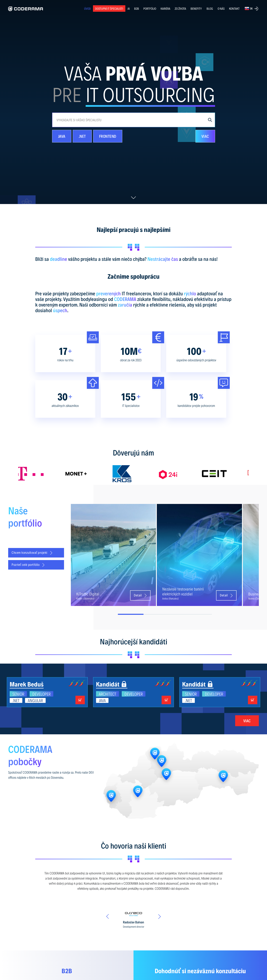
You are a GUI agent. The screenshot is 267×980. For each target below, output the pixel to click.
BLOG (210, 9)
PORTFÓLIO (150, 8)
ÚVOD (87, 8)
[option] (41, 474)
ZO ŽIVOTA (180, 8)
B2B (137, 8)
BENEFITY (196, 8)
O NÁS (221, 8)
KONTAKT (234, 8)
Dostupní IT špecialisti (109, 8)
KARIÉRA (165, 8)
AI (129, 8)
